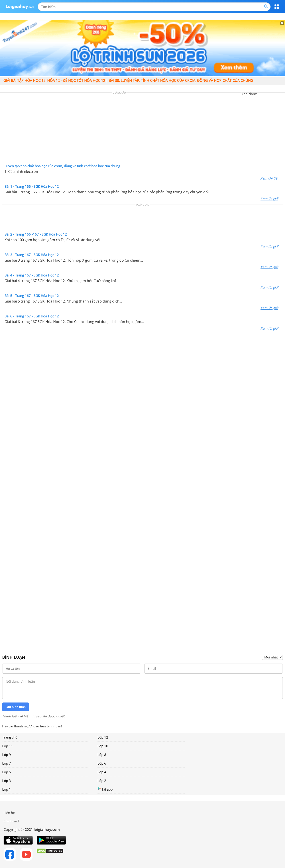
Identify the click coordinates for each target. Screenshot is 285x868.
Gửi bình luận (16, 707)
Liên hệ (9, 813)
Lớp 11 (8, 746)
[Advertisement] (142, 129)
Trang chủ (10, 737)
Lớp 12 (103, 737)
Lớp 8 (102, 755)
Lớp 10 (103, 746)
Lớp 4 (102, 772)
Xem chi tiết (269, 178)
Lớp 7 (7, 763)
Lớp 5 (7, 772)
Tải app (105, 789)
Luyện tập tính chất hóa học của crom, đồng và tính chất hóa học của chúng (62, 166)
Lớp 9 (7, 755)
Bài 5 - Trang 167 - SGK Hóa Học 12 (32, 296)
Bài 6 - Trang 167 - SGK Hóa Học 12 (32, 316)
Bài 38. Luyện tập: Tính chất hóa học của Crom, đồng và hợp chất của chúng (181, 81)
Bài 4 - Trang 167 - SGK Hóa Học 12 (32, 275)
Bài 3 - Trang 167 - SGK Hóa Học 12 (32, 255)
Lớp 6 (102, 763)
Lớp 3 (7, 781)
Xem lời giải (269, 199)
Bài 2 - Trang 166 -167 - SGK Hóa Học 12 (36, 234)
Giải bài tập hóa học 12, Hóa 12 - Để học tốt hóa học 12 (54, 81)
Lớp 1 (7, 789)
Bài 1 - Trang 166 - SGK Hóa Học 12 (32, 186)
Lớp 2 (102, 781)
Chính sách (12, 821)
